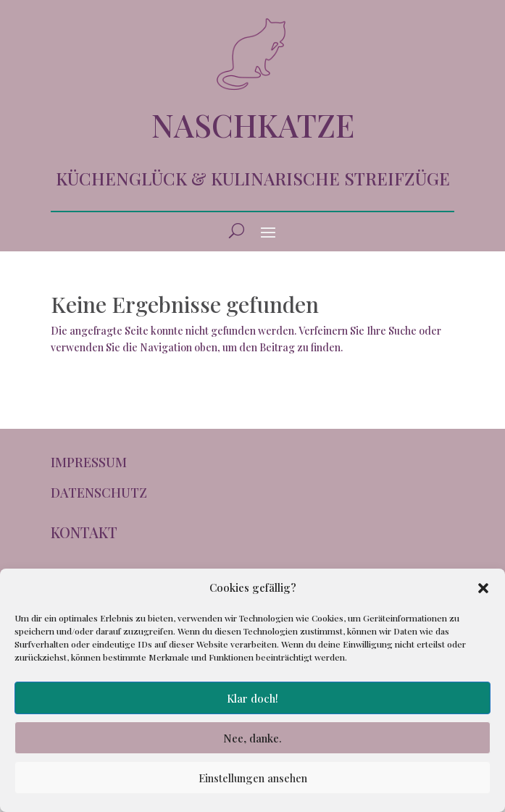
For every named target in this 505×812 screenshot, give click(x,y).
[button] (483, 588)
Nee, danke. (252, 738)
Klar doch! (252, 698)
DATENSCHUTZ (99, 493)
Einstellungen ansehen (253, 778)
